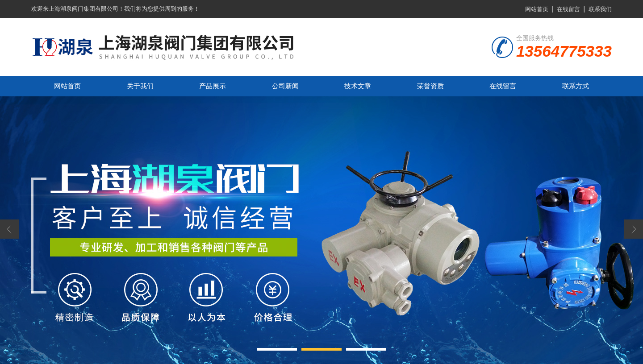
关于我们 (140, 86)
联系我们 (600, 9)
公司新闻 (285, 86)
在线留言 (568, 9)
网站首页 (537, 9)
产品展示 (213, 86)
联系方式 (576, 86)
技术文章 (358, 86)
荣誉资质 (430, 86)
